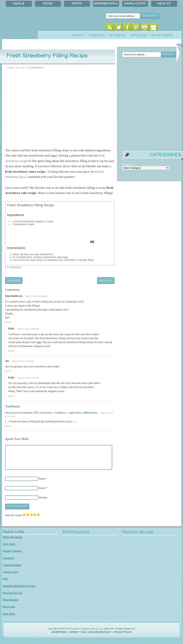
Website (43, 498)
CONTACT (74, 632)
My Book (118, 35)
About (78, 35)
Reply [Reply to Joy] (8, 371)
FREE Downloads (12, 537)
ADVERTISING (59, 632)
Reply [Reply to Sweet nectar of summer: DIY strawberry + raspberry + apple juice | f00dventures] (8, 426)
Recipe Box (9, 607)
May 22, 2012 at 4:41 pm (28, 378)
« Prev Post (14, 281)
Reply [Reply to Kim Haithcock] (8, 322)
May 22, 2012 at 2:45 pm (23, 361)
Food (48, 4)
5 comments (14, 267)
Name (42, 479)
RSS (109, 28)
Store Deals (9, 614)
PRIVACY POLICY (123, 632)
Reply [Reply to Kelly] (12, 351)
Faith (77, 4)
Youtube (145, 28)
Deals (19, 4)
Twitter (118, 28)
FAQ (5, 579)
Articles (139, 35)
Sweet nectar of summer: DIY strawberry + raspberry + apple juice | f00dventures (52, 413)
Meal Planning (11, 600)
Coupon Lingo (10, 572)
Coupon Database (12, 565)
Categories (9, 558)
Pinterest (136, 28)
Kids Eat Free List (12, 593)
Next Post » (106, 281)
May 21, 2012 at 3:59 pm (36, 296)
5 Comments (35, 68)
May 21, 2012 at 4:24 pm (28, 329)
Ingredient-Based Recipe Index (19, 586)
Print (92, 242)
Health (164, 4)
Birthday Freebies (12, 551)
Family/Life (135, 4)
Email (153, 28)
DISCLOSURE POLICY (100, 632)
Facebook (127, 28)
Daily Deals (9, 544)
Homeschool (106, 4)
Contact (97, 35)
